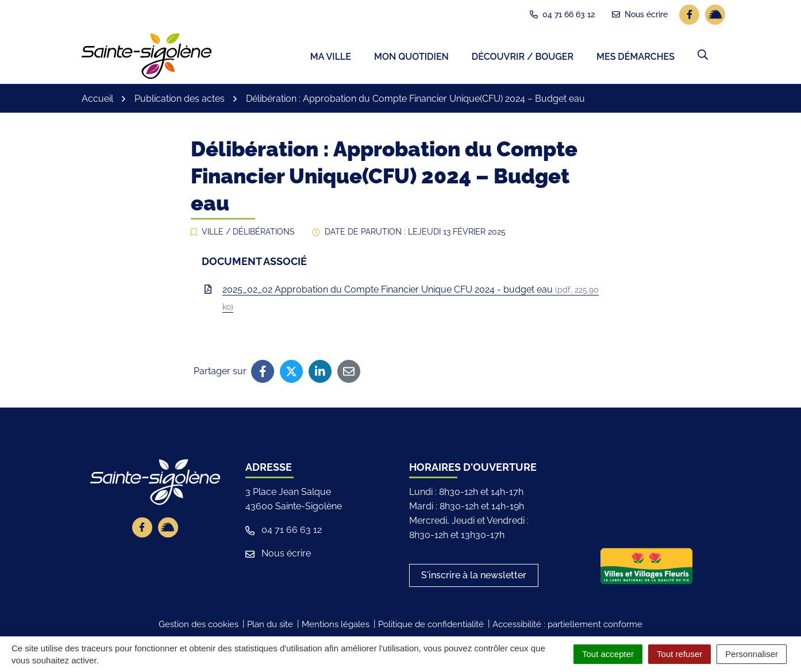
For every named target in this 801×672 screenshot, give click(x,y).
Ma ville (331, 58)
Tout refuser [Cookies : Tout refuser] (679, 654)
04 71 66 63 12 (284, 531)
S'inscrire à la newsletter (474, 577)
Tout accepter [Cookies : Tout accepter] (608, 654)
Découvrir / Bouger (523, 58)
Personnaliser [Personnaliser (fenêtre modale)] (752, 654)
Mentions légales (336, 626)
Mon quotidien (411, 58)
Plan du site (270, 626)
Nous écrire (278, 555)
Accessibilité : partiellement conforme (567, 626)
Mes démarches (636, 58)
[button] (703, 56)
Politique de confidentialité (431, 626)
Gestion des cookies (199, 626)
